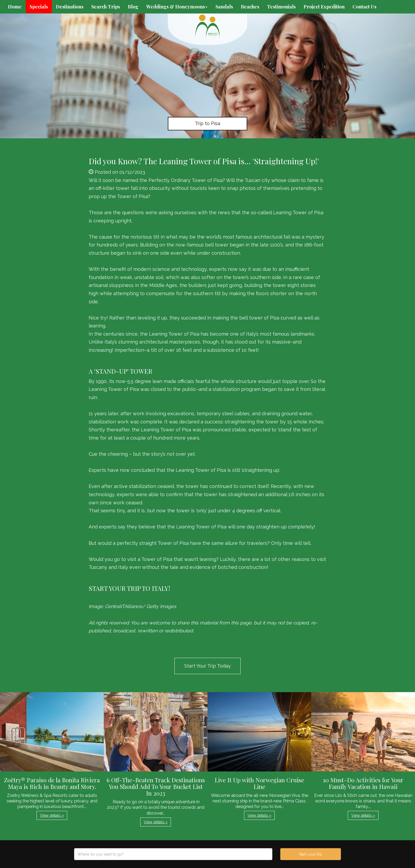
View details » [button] (52, 815)
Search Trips (106, 7)
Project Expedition (324, 7)
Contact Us (364, 7)
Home (15, 7)
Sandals (224, 7)
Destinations (70, 7)
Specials (39, 7)
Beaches (250, 7)
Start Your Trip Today (207, 666)
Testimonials (281, 7)
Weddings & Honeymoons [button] (177, 7)
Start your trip (311, 854)
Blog (133, 7)
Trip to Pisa (207, 123)
